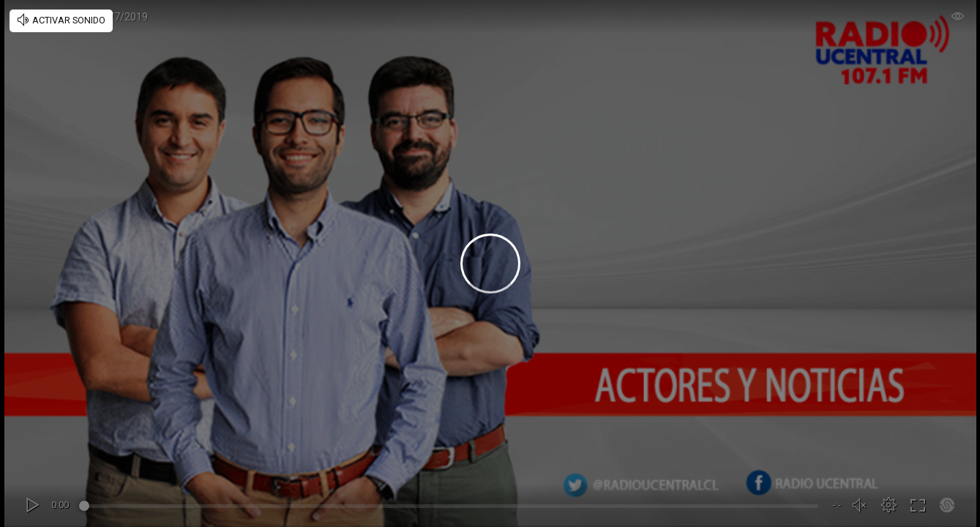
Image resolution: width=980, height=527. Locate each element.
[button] (889, 505)
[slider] (451, 508)
